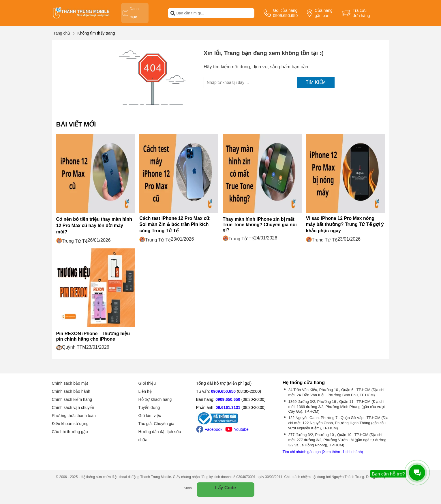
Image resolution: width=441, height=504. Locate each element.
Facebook (209, 429)
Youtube (237, 429)
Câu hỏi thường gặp (70, 432)
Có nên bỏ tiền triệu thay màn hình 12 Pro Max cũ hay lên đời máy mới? (94, 225)
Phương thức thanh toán (74, 416)
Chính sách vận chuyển (73, 407)
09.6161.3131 (228, 407)
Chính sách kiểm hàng (72, 399)
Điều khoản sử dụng (70, 424)
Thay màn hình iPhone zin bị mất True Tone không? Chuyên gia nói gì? (260, 224)
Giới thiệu (147, 383)
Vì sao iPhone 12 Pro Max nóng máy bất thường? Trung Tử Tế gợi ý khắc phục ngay (345, 224)
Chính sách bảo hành (71, 391)
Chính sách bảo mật (70, 383)
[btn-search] (173, 13)
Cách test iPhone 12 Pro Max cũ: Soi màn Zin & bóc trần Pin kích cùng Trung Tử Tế (175, 224)
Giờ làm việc (150, 416)
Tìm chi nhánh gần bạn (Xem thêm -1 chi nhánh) (323, 452)
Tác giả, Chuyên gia (156, 424)
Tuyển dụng (149, 407)
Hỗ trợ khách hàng (155, 399)
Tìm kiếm (316, 82)
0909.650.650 (224, 391)
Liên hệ (145, 391)
